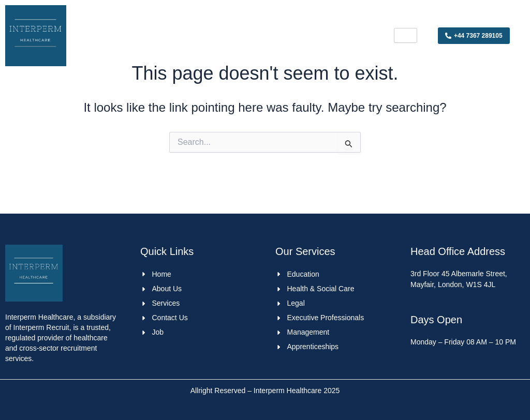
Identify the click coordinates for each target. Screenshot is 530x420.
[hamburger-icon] (406, 35)
